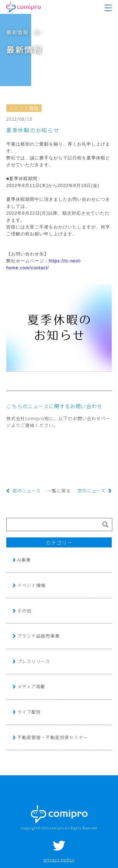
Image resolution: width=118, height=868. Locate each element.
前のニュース (27, 491)
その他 (24, 611)
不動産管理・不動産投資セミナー (53, 737)
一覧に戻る (59, 491)
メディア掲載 (31, 686)
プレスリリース (34, 661)
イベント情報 (31, 585)
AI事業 (24, 560)
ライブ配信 (29, 712)
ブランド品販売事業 (39, 636)
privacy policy (59, 860)
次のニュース (91, 491)
